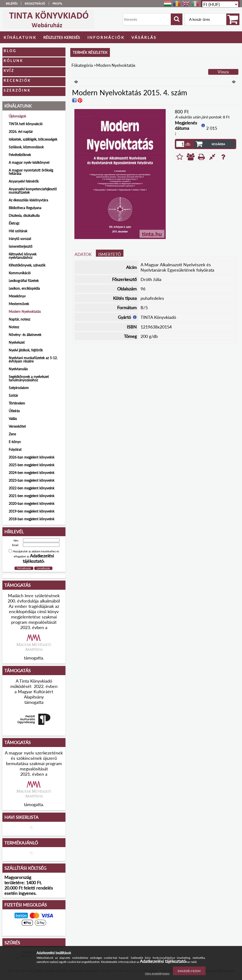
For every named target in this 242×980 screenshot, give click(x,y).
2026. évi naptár (21, 132)
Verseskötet (17, 426)
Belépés (12, 3)
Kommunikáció (20, 273)
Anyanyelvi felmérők (24, 181)
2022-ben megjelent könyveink (32, 488)
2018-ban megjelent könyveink (32, 519)
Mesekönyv (17, 296)
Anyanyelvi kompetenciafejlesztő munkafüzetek (33, 191)
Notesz (14, 327)
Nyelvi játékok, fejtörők (26, 350)
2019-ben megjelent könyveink (32, 511)
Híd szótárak (18, 231)
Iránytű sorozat (20, 239)
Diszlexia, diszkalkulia (24, 216)
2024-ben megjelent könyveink (32, 473)
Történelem (17, 403)
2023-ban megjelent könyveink (32, 480)
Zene (12, 434)
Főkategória (82, 65)
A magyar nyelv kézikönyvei (29, 162)
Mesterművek (19, 304)
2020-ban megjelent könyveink (32, 504)
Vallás (13, 419)
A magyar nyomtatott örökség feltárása (31, 172)
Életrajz (14, 223)
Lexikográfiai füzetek (24, 281)
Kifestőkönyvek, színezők (27, 265)
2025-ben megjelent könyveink (32, 465)
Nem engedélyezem (157, 973)
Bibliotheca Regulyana (25, 208)
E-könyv (15, 442)
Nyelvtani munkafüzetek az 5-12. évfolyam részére (33, 360)
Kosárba (218, 144)
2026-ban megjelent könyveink (32, 457)
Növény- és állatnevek (25, 335)
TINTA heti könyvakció (26, 124)
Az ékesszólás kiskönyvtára (28, 200)
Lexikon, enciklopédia (24, 288)
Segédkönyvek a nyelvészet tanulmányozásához (29, 378)
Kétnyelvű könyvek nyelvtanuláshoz (23, 256)
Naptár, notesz (19, 319)
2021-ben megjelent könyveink (32, 496)
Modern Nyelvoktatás (25, 312)
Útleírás (14, 411)
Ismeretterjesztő (21, 246)
